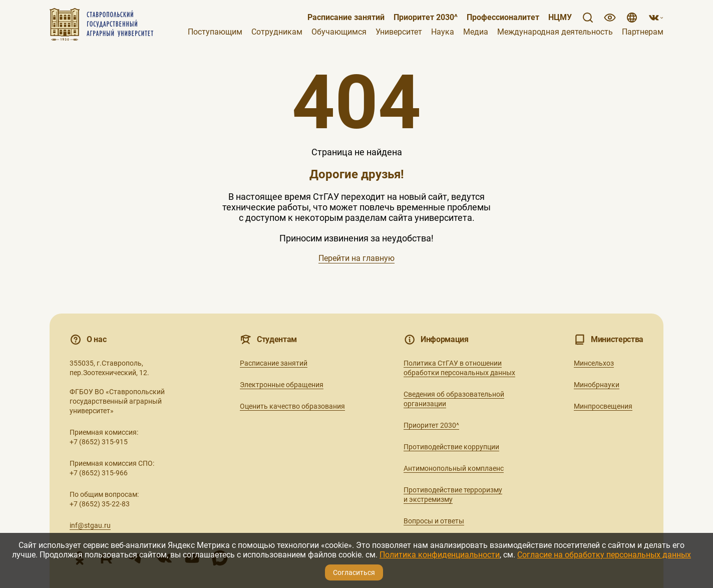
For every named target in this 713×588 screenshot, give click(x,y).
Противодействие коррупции (451, 447)
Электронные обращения (282, 385)
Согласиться (354, 572)
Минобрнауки (597, 385)
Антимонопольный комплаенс (454, 468)
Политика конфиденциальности (440, 555)
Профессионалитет (503, 18)
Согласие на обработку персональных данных (604, 555)
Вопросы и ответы (434, 521)
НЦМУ (560, 18)
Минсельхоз (594, 363)
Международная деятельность (555, 32)
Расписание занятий (346, 18)
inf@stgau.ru (90, 525)
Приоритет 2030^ (426, 18)
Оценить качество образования (292, 406)
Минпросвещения (603, 406)
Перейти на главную (356, 258)
